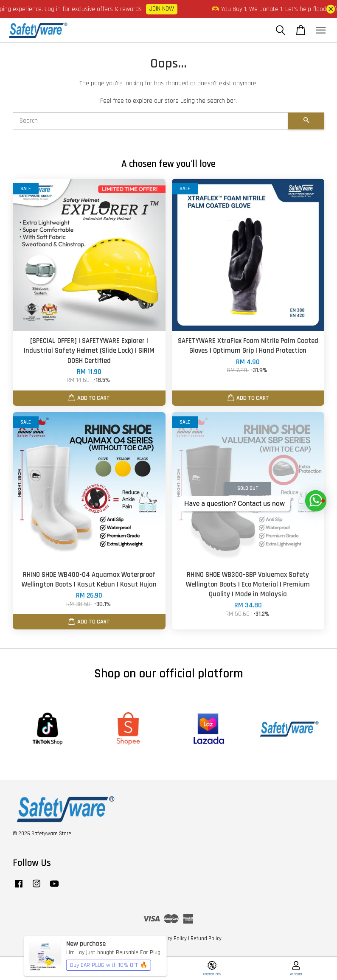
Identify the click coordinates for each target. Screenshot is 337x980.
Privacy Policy (172, 938)
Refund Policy (206, 938)
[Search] (150, 121)
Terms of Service (134, 938)
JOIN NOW (168, 9)
